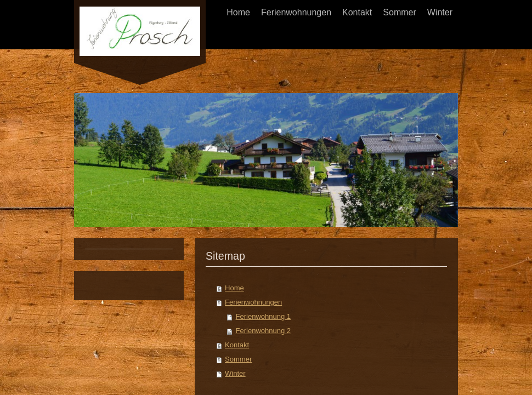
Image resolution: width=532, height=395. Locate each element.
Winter (235, 373)
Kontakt (237, 345)
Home (234, 288)
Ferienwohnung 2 (263, 331)
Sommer (238, 359)
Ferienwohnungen (253, 302)
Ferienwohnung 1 (263, 316)
